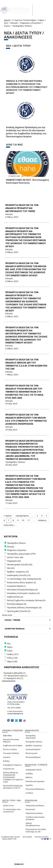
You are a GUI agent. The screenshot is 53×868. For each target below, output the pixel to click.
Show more (7, 615)
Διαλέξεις (29, 774)
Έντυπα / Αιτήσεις (10, 749)
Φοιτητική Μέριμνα (33, 757)
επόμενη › (43, 520)
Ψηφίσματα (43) (14, 561)
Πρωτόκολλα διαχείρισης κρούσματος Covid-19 (13, 787)
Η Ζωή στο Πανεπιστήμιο (24, 20)
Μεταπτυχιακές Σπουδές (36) (20, 564)
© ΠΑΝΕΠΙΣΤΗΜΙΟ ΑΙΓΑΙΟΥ (11, 837)
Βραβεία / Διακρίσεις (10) (18, 572)
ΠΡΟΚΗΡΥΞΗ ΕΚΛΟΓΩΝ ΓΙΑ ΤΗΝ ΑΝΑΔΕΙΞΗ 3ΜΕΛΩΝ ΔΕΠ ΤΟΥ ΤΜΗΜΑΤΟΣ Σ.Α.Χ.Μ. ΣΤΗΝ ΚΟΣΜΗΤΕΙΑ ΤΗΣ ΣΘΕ (26, 364)
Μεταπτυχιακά (31, 753)
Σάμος (41, 20)
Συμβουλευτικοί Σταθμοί (13, 746)
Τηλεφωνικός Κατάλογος (35, 806)
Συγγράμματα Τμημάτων (12, 765)
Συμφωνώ (7, 864)
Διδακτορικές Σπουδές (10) (19, 575)
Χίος (6, 23)
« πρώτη (8, 516)
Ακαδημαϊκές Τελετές (34, 770)
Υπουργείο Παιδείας (11, 753)
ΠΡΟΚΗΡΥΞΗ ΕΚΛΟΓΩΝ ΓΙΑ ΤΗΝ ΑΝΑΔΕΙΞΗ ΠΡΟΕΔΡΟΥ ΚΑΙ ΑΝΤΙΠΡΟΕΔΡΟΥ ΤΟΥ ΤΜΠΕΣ (22, 208)
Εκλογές (14, 23)
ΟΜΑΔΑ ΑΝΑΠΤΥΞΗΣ (9, 839)
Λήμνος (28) (12, 661)
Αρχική (7, 20)
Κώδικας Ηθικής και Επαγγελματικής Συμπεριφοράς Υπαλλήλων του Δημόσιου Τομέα (13, 777)
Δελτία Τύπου (9, 806)
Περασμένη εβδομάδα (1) (14, 673)
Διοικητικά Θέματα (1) (16, 586)
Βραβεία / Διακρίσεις (34, 746)
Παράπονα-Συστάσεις (34, 813)
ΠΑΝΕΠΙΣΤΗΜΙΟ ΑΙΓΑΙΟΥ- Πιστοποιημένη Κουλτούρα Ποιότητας (27, 181)
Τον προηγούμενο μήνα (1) (15, 676)
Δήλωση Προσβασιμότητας (33, 824)
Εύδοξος (6, 761)
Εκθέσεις (29, 777)
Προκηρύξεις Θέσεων (34, 742)
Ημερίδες (29, 785)
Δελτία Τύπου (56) (15, 557)
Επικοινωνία (30, 809)
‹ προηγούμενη (22, 516)
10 (23, 520)
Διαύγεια (7, 757)
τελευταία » (9, 525)
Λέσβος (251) (13, 654)
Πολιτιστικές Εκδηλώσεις (35, 789)
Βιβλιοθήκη (7, 736)
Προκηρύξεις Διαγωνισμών (31, 737)
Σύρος (7, 26)
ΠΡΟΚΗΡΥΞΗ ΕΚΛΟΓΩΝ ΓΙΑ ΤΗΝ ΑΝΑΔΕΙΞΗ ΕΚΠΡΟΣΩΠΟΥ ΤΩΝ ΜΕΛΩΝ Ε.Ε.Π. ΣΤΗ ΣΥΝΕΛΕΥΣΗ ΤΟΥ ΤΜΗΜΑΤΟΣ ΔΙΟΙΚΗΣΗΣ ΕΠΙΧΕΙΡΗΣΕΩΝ (26, 419)
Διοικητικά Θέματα (33, 749)
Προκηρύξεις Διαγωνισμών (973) (21, 554)
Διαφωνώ (19, 864)
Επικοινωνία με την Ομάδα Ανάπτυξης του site (36, 830)
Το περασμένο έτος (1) (13, 678)
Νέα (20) (11, 568)
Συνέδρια (29, 793)
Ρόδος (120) (12, 658)
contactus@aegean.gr (16, 714)
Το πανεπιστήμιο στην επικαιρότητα (12, 811)
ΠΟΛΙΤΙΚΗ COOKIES (41, 837)
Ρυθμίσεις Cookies (11, 858)
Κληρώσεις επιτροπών (31, 23)
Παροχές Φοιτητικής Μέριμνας (11, 741)
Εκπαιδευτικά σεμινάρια (35, 781)
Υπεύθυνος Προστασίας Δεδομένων (35, 818)
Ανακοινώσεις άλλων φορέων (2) (21, 582)
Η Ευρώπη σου (9, 769)
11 (29, 520)
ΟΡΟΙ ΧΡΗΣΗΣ (27, 837)
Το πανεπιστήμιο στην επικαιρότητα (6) (24, 579)
